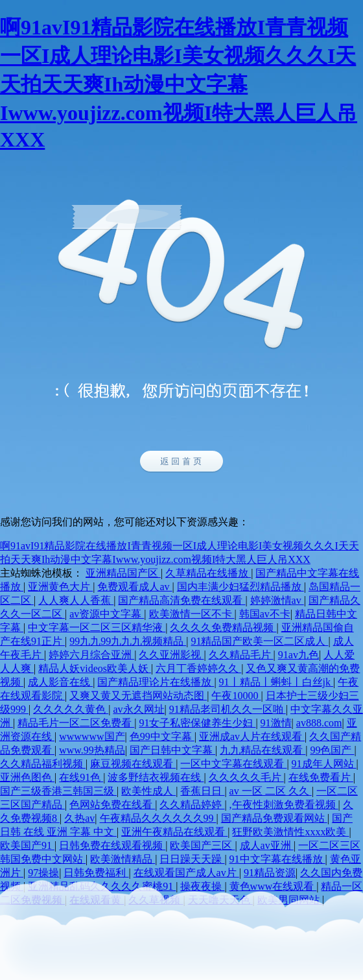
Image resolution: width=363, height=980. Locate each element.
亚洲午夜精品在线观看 (174, 832)
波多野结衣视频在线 (156, 777)
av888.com (319, 723)
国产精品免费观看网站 (274, 818)
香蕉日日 (202, 791)
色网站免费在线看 (112, 805)
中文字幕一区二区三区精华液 (97, 627)
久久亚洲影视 (171, 655)
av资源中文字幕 (107, 614)
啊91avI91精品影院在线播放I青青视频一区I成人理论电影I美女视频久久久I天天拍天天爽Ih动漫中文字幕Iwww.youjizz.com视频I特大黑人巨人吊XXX (179, 83)
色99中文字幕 (162, 736)
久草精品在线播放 (208, 573)
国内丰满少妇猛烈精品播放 (240, 587)
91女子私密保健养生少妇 (197, 723)
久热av (79, 818)
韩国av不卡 (265, 614)
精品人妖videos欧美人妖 (95, 668)
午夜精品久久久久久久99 (158, 818)
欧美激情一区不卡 (192, 614)
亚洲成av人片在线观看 (252, 736)
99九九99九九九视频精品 (128, 641)
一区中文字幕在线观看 (233, 764)
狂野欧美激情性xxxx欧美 (290, 832)
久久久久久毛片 (246, 777)
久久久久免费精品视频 (223, 627)
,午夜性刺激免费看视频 (284, 805)
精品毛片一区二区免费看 (76, 723)
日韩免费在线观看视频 (112, 845)
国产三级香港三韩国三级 (58, 791)
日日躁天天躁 (192, 859)
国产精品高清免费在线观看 (181, 600)
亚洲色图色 (27, 777)
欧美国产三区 (202, 845)
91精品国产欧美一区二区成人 (259, 641)
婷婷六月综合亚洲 (91, 655)
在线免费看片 (321, 777)
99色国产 (332, 750)
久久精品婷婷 (192, 805)
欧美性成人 (148, 791)
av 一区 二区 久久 (271, 791)
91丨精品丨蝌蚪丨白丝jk (276, 682)
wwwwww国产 (92, 736)
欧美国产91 (27, 845)
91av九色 (299, 655)
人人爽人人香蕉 (76, 600)
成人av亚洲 (267, 845)
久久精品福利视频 (43, 764)
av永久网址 (138, 709)
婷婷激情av (277, 600)
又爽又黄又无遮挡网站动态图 (138, 696)
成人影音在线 (60, 682)
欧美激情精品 (123, 859)
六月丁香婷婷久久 (198, 668)
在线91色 (81, 777)
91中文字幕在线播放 (277, 859)
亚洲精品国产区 (123, 573)
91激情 (276, 723)
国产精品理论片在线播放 (156, 682)
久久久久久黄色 (71, 709)
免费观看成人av (135, 587)
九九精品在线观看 (263, 750)
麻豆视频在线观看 (133, 764)
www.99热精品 (92, 750)
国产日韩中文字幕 (172, 750)
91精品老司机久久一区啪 (228, 709)
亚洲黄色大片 (60, 587)
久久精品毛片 (241, 655)
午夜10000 (236, 696)
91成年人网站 (324, 764)
